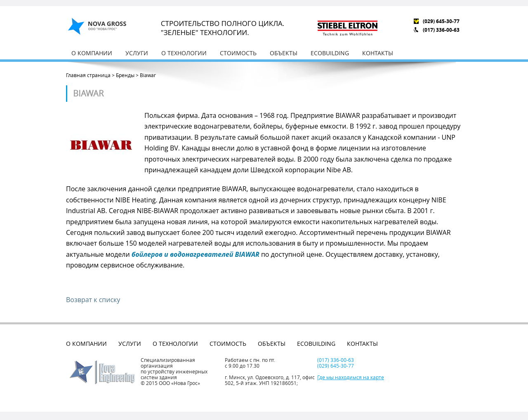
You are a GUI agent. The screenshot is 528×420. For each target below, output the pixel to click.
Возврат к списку (93, 300)
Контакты (378, 53)
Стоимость (238, 53)
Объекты (284, 53)
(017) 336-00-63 (441, 30)
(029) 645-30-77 (441, 21)
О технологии (184, 53)
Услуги (137, 53)
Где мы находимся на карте (351, 377)
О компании (92, 53)
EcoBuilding (330, 53)
